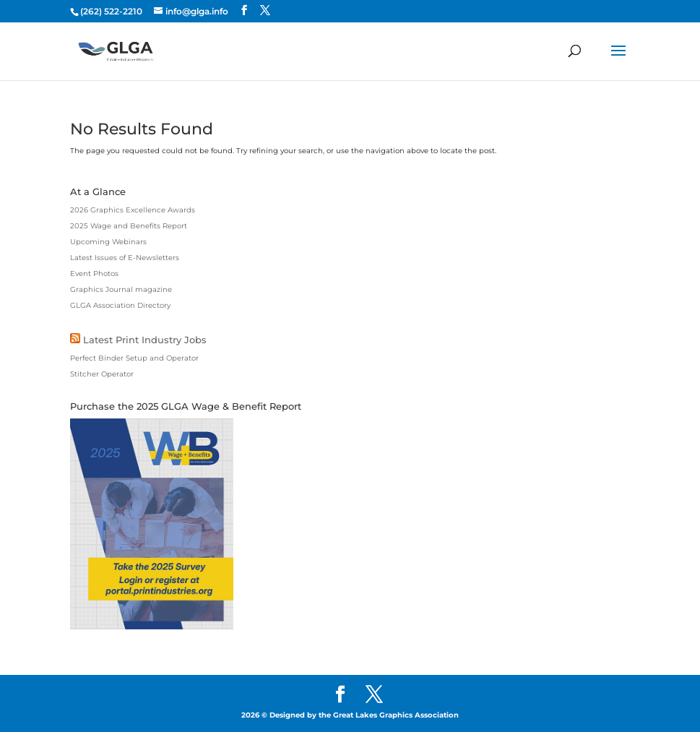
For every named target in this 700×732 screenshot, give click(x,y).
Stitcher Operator (102, 374)
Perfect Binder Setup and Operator (134, 358)
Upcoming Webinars (108, 242)
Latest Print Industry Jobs (145, 340)
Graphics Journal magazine (121, 289)
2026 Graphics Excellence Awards (133, 210)
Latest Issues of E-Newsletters (125, 258)
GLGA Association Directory (120, 305)
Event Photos (94, 274)
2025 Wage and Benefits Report (129, 226)
